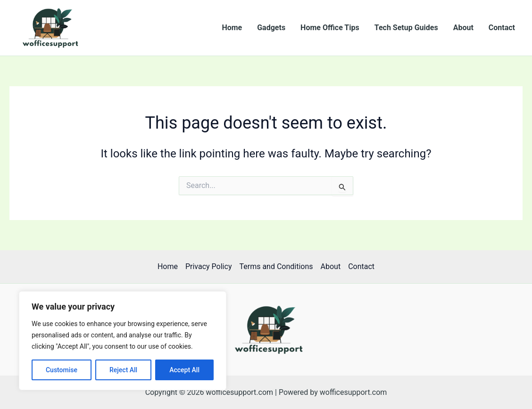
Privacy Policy (209, 266)
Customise (62, 370)
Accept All (184, 370)
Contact (502, 28)
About (463, 28)
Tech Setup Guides (406, 28)
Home (232, 28)
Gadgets (271, 28)
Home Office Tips (330, 28)
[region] (123, 341)
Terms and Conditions (276, 266)
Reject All (123, 370)
